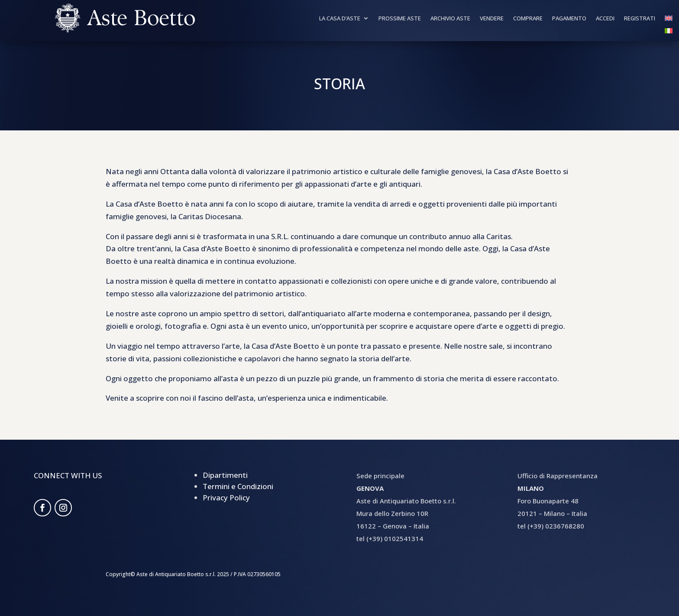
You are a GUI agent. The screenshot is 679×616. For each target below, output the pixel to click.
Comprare (528, 19)
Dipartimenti (225, 475)
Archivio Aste (450, 19)
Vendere (492, 19)
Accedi (605, 19)
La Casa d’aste (340, 19)
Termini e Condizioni (238, 486)
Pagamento (569, 19)
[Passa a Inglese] (669, 20)
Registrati (640, 19)
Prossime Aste (400, 19)
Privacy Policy (226, 498)
